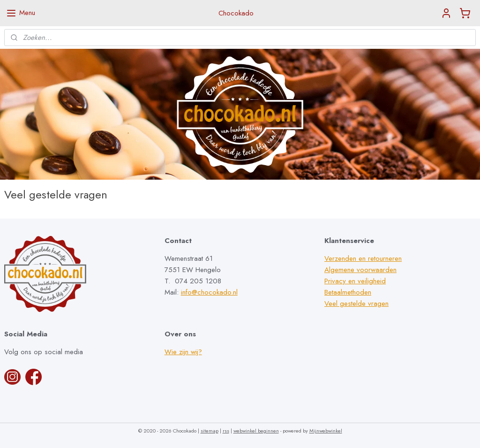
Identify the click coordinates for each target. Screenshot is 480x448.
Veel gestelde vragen (356, 304)
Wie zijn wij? (183, 352)
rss (226, 431)
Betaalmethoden (348, 292)
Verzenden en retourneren (363, 258)
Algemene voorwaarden (360, 270)
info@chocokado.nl (209, 292)
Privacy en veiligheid (355, 281)
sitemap (210, 431)
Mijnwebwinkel (326, 431)
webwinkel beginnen (256, 431)
